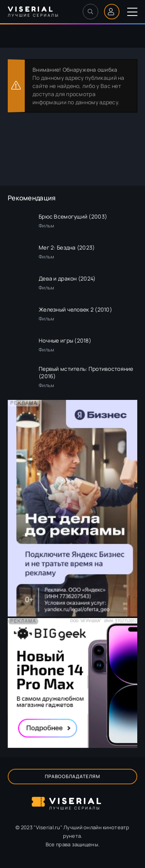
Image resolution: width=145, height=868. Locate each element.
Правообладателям (72, 776)
